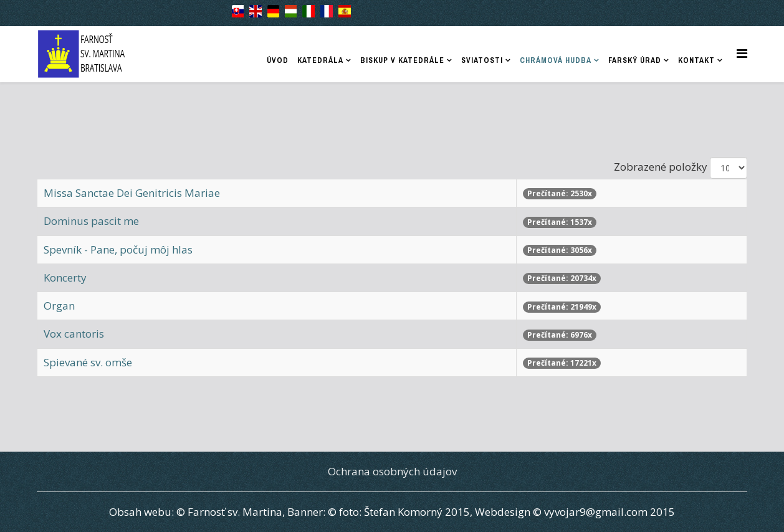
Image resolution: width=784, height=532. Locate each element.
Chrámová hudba (556, 60)
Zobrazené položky (661, 167)
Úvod (278, 60)
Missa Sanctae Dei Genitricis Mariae (132, 193)
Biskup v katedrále (402, 60)
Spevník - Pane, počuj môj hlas (118, 249)
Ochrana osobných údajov (392, 471)
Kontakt (696, 60)
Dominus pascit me (91, 221)
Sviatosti (482, 60)
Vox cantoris (74, 334)
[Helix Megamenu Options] (742, 53)
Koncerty (65, 278)
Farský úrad (635, 60)
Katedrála (320, 60)
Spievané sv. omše (88, 362)
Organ (59, 306)
